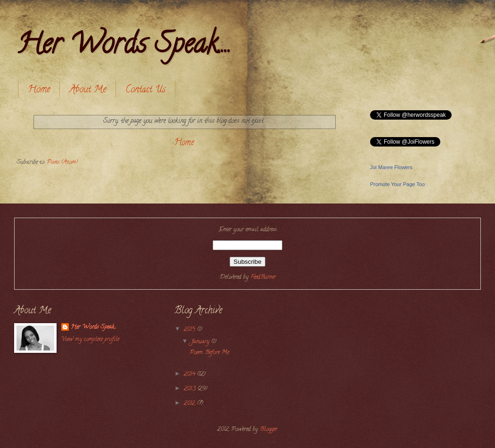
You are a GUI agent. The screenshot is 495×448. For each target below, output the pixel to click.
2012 (190, 404)
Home (39, 90)
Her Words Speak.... (124, 47)
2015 (190, 330)
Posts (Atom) (62, 163)
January (201, 342)
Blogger (268, 430)
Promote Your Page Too (397, 184)
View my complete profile (90, 340)
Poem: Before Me (209, 353)
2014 (190, 375)
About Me (88, 90)
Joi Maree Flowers (391, 167)
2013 (191, 389)
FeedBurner (263, 277)
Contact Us (145, 90)
